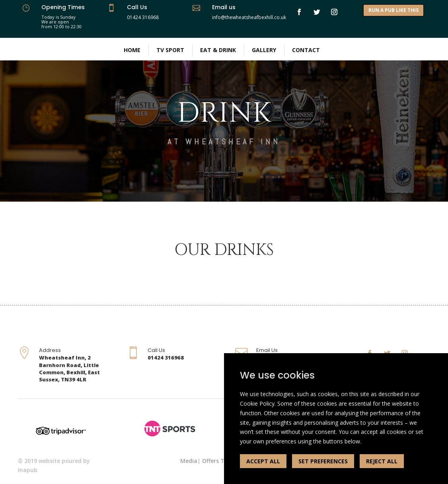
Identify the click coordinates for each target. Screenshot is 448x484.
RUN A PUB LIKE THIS (393, 10)
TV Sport (170, 50)
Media (189, 461)
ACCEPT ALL (263, 461)
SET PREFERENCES (323, 461)
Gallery (264, 50)
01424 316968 (143, 17)
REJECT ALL (382, 461)
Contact (306, 50)
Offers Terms (220, 461)
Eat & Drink (218, 50)
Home (132, 50)
